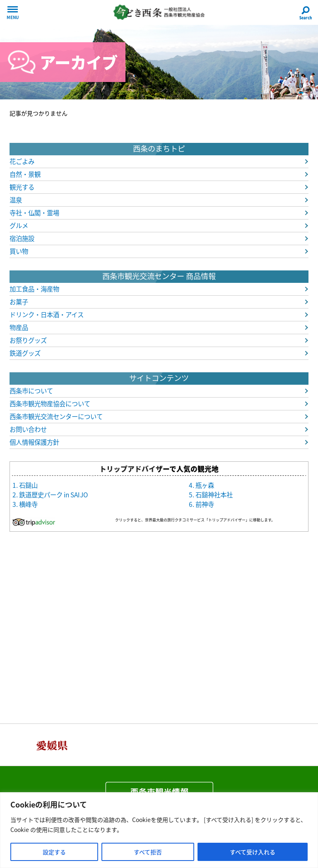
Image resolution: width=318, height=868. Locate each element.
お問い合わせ (28, 429)
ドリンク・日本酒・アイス (47, 315)
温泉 (16, 200)
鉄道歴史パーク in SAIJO (53, 495)
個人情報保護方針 (34, 442)
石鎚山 (28, 485)
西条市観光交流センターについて (56, 416)
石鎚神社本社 (214, 495)
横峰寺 (28, 504)
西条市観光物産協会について (50, 404)
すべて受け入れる (253, 852)
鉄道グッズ (25, 353)
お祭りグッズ (28, 340)
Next (297, 745)
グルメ (19, 225)
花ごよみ (22, 161)
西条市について (31, 391)
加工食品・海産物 (34, 289)
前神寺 (205, 504)
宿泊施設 (22, 238)
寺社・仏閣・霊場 (34, 213)
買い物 (19, 251)
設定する (54, 852)
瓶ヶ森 (205, 485)
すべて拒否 (148, 852)
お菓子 (19, 302)
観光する (22, 187)
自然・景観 (25, 174)
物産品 (19, 327)
